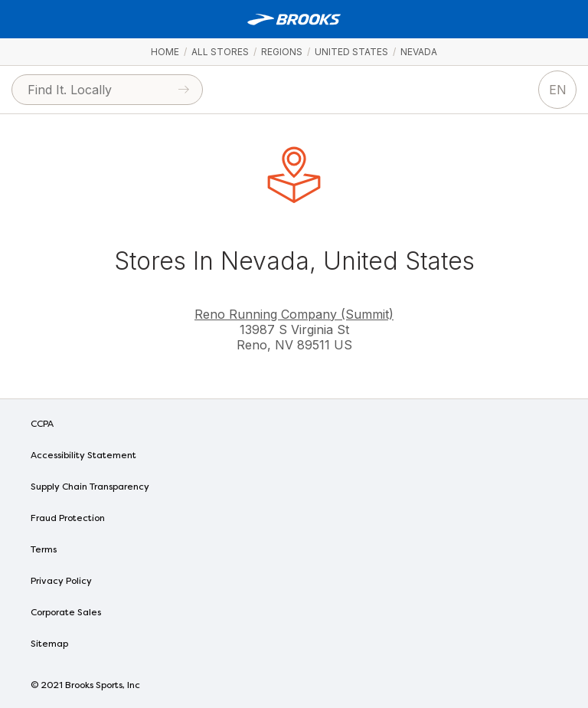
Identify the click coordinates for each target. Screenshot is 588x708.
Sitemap (49, 644)
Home (165, 52)
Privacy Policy (61, 582)
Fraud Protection (68, 519)
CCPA (42, 424)
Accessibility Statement (83, 456)
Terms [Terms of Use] (44, 550)
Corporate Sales (66, 613)
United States (351, 52)
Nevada (419, 52)
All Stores (220, 52)
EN (558, 90)
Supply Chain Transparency (90, 487)
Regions (282, 52)
